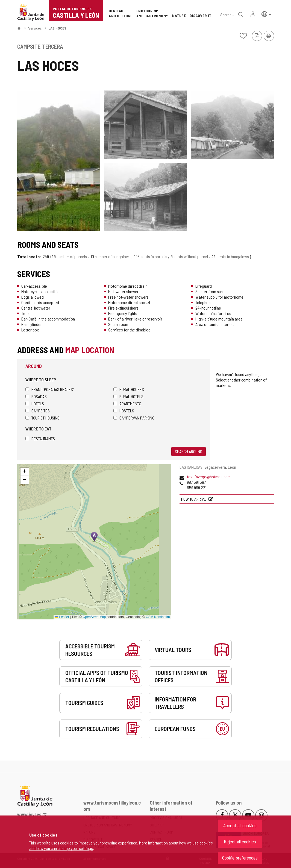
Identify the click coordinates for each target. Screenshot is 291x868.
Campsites (38, 411)
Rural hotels (128, 396)
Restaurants (40, 439)
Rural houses (129, 389)
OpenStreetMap (94, 617)
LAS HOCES (57, 28)
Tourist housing (42, 418)
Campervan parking (134, 418)
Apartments (127, 404)
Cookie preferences (240, 858)
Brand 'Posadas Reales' (49, 389)
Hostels (124, 411)
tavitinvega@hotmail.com (209, 477)
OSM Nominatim (158, 617)
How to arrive (194, 499)
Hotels (35, 404)
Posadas (36, 396)
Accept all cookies (240, 825)
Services (35, 28)
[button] (266, 14)
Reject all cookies (240, 841)
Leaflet (62, 617)
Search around (189, 451)
